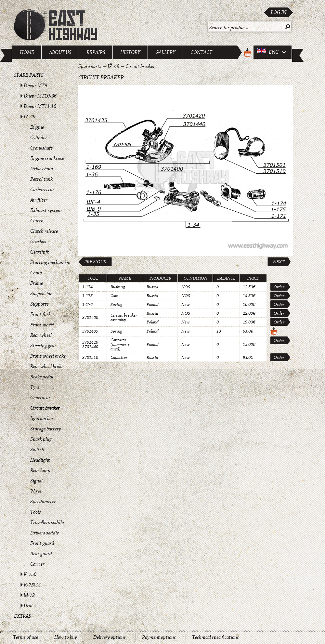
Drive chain (42, 169)
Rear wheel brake (47, 366)
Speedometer (43, 502)
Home (27, 52)
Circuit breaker (45, 408)
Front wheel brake (48, 356)
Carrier (37, 564)
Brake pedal (42, 377)
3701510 (90, 358)
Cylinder (39, 138)
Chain (36, 273)
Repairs (96, 52)
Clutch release (44, 231)
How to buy (66, 637)
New (185, 305)
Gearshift (40, 252)
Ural (28, 606)
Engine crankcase (47, 158)
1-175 (87, 296)
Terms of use (26, 637)
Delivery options (110, 637)
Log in (279, 12)
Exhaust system (46, 210)
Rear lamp (40, 470)
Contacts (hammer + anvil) (120, 345)
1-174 (87, 287)
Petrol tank (41, 179)
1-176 (87, 305)
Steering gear (43, 346)
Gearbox (38, 242)
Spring (116, 305)
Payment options (159, 637)
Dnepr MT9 (35, 85)
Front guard (42, 543)
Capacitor (119, 358)
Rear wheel (41, 335)
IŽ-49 (30, 117)
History (130, 52)
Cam (114, 296)
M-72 (29, 595)
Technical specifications (215, 637)
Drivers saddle (45, 533)
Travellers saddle (47, 522)
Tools (36, 512)
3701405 (90, 331)
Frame (37, 283)
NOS (186, 287)
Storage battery (46, 429)
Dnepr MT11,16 (40, 106)
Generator (40, 398)
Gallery (165, 52)
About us (60, 52)
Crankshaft (41, 148)
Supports (39, 304)
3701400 (90, 318)
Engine (37, 127)
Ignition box (42, 418)
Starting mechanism (50, 262)
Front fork (40, 314)
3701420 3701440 (90, 345)
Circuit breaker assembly (124, 318)
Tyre (35, 387)
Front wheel (42, 325)
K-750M (32, 585)
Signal (36, 481)
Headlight (40, 460)
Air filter (39, 200)
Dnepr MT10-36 (40, 96)
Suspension (41, 294)
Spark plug (41, 439)
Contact (201, 52)
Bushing (118, 287)
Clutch (37, 221)
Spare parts (29, 75)
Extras (23, 616)
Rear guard (41, 554)
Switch (37, 450)
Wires (36, 491)
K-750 (30, 574)
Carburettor (42, 190)
